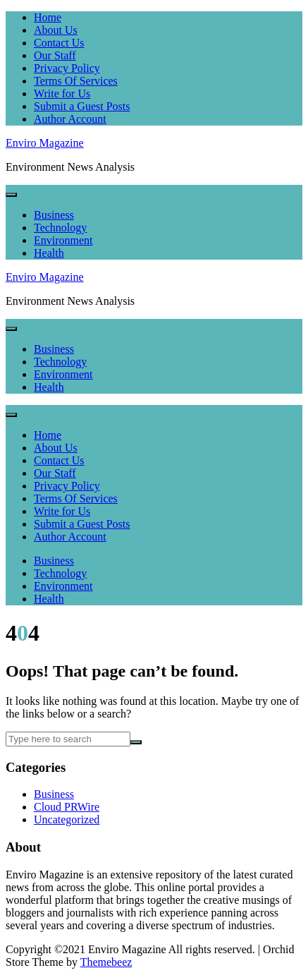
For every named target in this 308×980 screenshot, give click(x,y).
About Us (56, 30)
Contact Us (59, 43)
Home (48, 17)
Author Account (70, 119)
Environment (63, 240)
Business (54, 215)
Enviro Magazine (45, 143)
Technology (60, 228)
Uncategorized (67, 819)
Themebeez (106, 962)
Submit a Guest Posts (82, 106)
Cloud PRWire (67, 807)
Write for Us (62, 93)
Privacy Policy (67, 68)
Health (49, 253)
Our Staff (55, 55)
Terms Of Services (76, 81)
